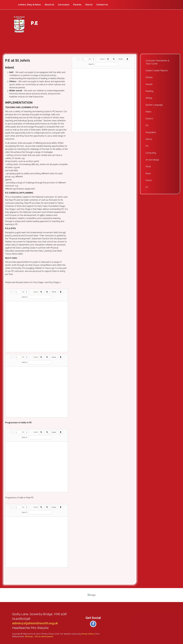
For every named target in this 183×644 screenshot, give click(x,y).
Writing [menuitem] (149, 98)
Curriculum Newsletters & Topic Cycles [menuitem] (157, 62)
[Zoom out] (47, 292)
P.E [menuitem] (147, 146)
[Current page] (19, 292)
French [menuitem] (149, 180)
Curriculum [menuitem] (64, 5)
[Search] (40, 297)
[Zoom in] (41, 292)
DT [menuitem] (147, 187)
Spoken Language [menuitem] (154, 105)
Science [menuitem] (149, 119)
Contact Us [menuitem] (102, 5)
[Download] (61, 292)
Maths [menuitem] (148, 112)
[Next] (27, 292)
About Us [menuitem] (49, 5)
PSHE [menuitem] (148, 167)
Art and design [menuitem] (152, 160)
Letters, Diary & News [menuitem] (29, 5)
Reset (54, 292)
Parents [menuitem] (77, 5)
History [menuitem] (149, 139)
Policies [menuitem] (149, 77)
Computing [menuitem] (151, 153)
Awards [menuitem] (149, 84)
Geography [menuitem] (151, 132)
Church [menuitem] (89, 5)
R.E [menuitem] (147, 125)
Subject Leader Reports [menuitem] (157, 71)
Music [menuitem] (148, 173)
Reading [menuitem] (149, 91)
